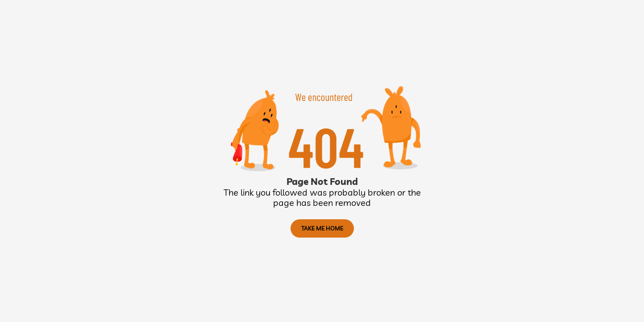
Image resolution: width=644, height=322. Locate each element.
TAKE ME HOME (322, 228)
